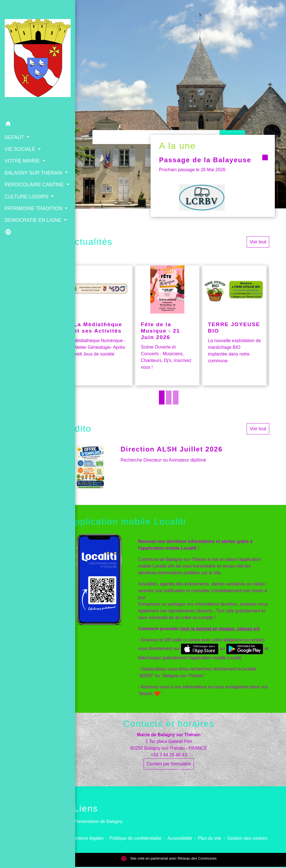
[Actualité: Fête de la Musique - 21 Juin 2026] (167, 326)
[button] (26, 97)
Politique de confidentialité (135, 838)
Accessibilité (180, 838)
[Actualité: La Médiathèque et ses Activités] (100, 326)
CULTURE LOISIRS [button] (16, 188)
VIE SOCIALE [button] (20, 122)
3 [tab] (176, 397)
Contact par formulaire (169, 764)
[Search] (156, 137)
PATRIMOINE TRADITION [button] (19, 207)
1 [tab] (162, 397)
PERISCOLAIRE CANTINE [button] (22, 168)
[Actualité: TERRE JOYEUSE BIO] (234, 326)
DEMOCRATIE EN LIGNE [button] (24, 226)
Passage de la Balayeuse (197, 164)
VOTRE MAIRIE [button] (22, 134)
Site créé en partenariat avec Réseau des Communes (169, 858)
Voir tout (258, 242)
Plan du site (210, 838)
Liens (86, 808)
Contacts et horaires (169, 724)
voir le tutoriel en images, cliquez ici (220, 629)
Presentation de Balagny (98, 821)
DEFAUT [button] (15, 110)
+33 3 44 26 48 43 (169, 755)
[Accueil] (26, 45)
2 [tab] (169, 397)
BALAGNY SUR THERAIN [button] (22, 149)
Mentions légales (87, 838)
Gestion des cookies (247, 838)
